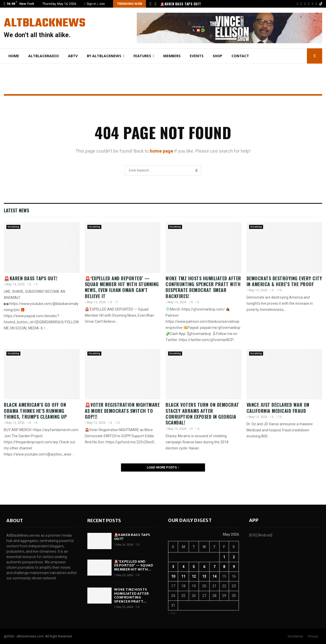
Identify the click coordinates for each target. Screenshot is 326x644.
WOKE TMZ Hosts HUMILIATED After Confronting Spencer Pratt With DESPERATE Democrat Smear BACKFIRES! (203, 287)
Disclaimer (295, 636)
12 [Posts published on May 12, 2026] (194, 576)
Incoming (13, 227)
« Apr (172, 613)
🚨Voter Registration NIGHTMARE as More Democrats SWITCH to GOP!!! (122, 411)
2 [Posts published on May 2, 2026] (234, 557)
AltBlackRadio (44, 56)
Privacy (313, 636)
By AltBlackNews (104, 56)
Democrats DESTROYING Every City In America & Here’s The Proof (284, 281)
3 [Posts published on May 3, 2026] (173, 567)
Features (142, 56)
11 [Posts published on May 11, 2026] (183, 576)
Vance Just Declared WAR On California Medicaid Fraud (278, 408)
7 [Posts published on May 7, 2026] (214, 567)
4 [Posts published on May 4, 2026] (183, 567)
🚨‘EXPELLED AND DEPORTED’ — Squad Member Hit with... (134, 565)
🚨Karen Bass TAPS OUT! (181, 4)
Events (197, 56)
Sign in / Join (95, 4)
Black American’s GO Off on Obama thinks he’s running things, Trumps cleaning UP (35, 411)
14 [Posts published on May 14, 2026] (214, 576)
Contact (240, 56)
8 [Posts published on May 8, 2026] (224, 567)
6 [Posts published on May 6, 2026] (204, 567)
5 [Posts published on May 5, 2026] (194, 567)
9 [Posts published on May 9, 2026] (234, 567)
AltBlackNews (45, 23)
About (15, 521)
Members (172, 56)
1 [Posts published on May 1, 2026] (224, 557)
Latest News (16, 210)
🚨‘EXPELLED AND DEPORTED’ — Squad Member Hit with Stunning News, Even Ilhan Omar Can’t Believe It (122, 287)
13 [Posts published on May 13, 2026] (204, 576)
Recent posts (104, 521)
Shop (218, 56)
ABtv (73, 56)
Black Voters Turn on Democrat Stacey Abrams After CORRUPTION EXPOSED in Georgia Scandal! (202, 414)
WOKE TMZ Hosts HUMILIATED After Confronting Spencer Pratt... (132, 595)
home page (161, 151)
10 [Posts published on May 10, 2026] (173, 576)
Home (14, 56)
